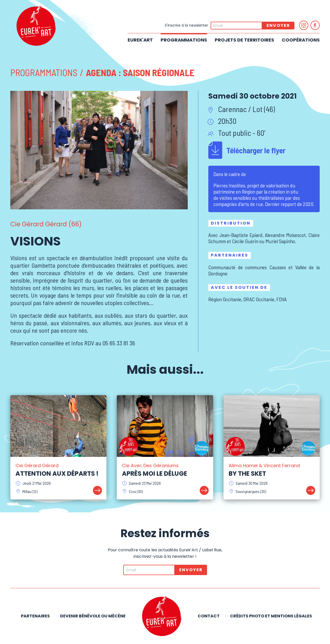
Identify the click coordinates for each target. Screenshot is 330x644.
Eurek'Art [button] (140, 40)
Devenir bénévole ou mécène (93, 616)
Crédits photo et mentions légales (271, 616)
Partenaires (35, 616)
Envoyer (278, 25)
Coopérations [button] (301, 40)
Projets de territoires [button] (244, 40)
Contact (209, 616)
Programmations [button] (184, 40)
